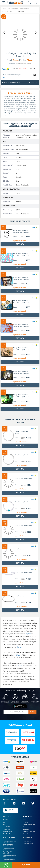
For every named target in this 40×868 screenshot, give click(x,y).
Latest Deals (26, 829)
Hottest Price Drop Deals (29, 832)
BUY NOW (26, 865)
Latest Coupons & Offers (29, 824)
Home (25, 820)
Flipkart (30, 60)
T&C (4, 78)
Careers (25, 827)
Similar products (20, 221)
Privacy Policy (7, 829)
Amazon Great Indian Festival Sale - (8, 845)
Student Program (27, 834)
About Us (5, 820)
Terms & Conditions (8, 832)
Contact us (28, 838)
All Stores (26, 822)
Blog (4, 822)
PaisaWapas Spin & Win (9, 859)
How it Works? (7, 827)
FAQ (4, 824)
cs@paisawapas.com (28, 843)
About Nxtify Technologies (9, 834)
